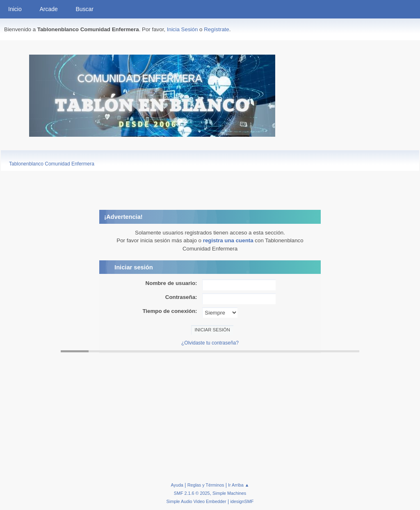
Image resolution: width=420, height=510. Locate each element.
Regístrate (217, 29)
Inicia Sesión (183, 29)
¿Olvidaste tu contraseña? (210, 343)
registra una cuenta (228, 240)
